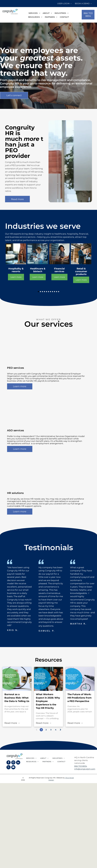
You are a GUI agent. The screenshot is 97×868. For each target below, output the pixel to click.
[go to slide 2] (40, 292)
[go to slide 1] (38, 292)
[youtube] (13, 768)
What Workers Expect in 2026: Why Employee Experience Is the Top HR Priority (48, 701)
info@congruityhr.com (85, 769)
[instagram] (13, 763)
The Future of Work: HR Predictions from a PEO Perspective (80, 698)
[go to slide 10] (57, 292)
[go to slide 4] (44, 292)
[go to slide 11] (59, 292)
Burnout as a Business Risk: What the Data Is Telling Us (17, 698)
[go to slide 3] (42, 292)
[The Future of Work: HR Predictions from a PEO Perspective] (80, 679)
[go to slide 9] (55, 292)
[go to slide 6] (48, 292)
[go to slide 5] (46, 292)
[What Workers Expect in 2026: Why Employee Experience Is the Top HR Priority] (48, 679)
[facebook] (9, 763)
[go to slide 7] (51, 292)
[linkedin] (18, 763)
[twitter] (9, 768)
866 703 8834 (81, 766)
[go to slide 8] (53, 292)
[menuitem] (34, 13)
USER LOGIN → (65, 3)
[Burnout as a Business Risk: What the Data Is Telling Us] (17, 679)
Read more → (12, 723)
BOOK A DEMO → (83, 3)
